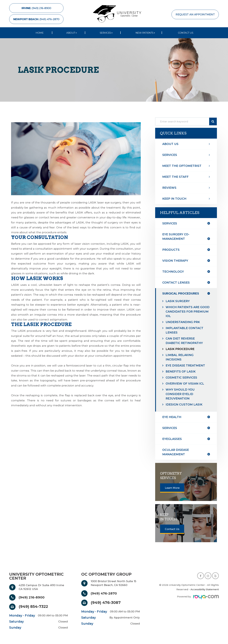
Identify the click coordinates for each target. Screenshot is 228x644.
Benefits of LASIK (181, 372)
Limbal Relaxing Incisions (180, 357)
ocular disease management (176, 452)
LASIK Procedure (180, 349)
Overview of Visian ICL (185, 384)
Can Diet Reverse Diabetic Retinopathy (184, 341)
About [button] (72, 33)
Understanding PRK (183, 322)
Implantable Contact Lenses (184, 330)
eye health (172, 417)
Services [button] (106, 33)
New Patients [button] (145, 33)
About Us (170, 144)
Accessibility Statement (205, 589)
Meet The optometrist (182, 166)
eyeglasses (172, 439)
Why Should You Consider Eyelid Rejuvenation (180, 394)
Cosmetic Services (181, 378)
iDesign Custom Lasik (184, 405)
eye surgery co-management (176, 237)
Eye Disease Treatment (185, 366)
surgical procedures (181, 294)
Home (40, 33)
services (170, 428)
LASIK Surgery (178, 301)
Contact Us (186, 33)
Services (170, 155)
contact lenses (176, 283)
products (171, 250)
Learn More (172, 488)
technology (173, 272)
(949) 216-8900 (33, 597)
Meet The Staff (175, 177)
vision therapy (175, 261)
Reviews (169, 188)
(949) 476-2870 (106, 593)
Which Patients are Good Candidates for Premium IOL (188, 312)
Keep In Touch (174, 199)
